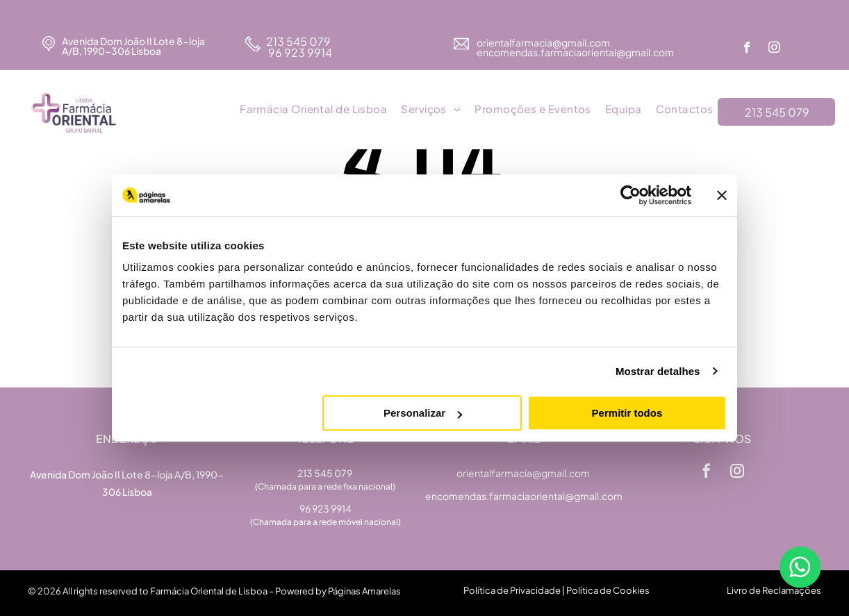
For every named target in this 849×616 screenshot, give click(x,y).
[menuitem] (313, 110)
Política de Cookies (608, 590)
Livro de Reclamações (774, 590)
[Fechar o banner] (722, 195)
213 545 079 (298, 41)
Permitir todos (627, 413)
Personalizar (423, 413)
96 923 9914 (299, 52)
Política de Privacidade (512, 590)
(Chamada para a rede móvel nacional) (325, 522)
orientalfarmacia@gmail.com (544, 42)
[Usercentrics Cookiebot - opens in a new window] (630, 195)
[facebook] (747, 49)
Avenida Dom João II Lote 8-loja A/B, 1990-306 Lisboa (133, 46)
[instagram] (774, 49)
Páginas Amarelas (364, 591)
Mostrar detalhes (658, 371)
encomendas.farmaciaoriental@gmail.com (524, 496)
